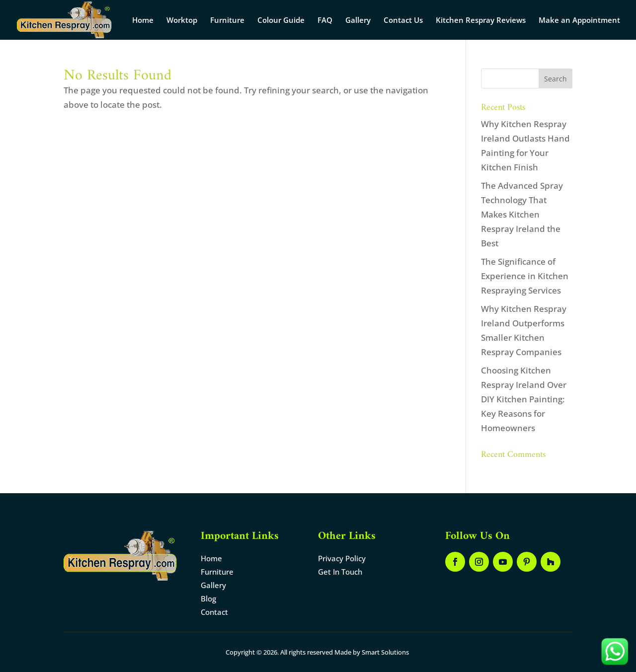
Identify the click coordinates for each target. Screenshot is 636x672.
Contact (214, 612)
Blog (208, 598)
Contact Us (403, 21)
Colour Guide (281, 21)
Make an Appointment (579, 21)
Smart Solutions (385, 652)
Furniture (227, 21)
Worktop (182, 21)
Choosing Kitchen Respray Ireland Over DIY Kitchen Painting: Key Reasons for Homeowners (524, 399)
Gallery (358, 21)
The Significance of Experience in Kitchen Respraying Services (525, 276)
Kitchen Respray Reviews (481, 21)
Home (143, 21)
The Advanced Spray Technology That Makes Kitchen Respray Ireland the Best (522, 214)
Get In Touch (340, 572)
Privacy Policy (342, 558)
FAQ (325, 21)
